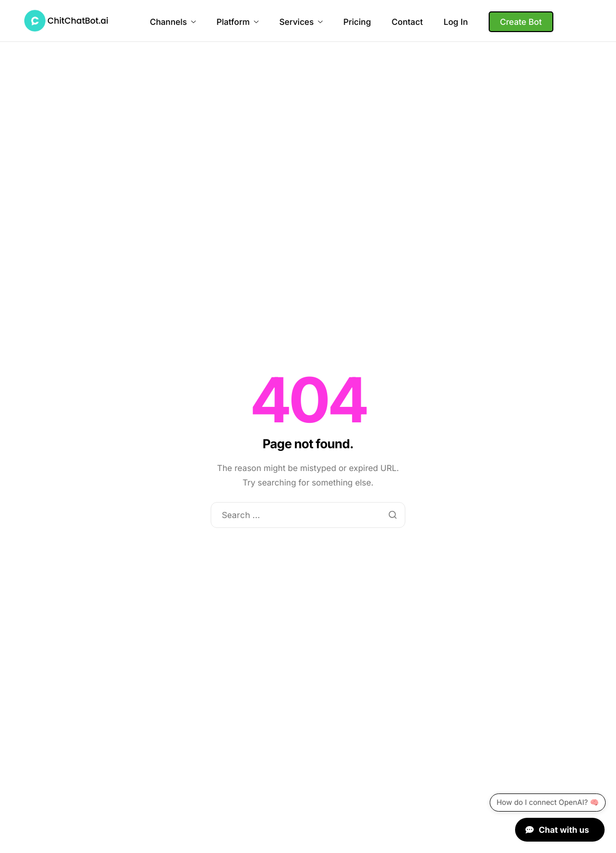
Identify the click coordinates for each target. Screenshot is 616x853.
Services (301, 22)
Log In (456, 22)
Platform (237, 22)
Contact (407, 22)
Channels (173, 22)
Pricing (357, 22)
